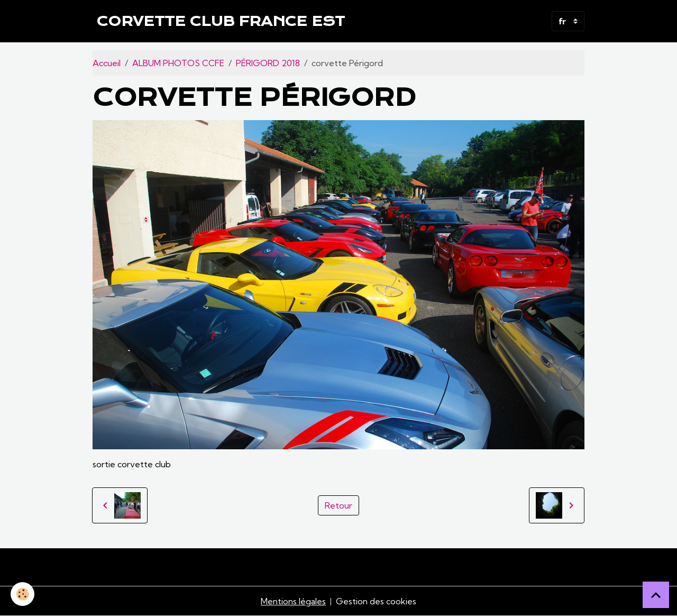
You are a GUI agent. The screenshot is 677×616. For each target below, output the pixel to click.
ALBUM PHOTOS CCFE (178, 63)
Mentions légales (293, 601)
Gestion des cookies (376, 601)
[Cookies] (22, 594)
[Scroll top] (656, 595)
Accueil (107, 63)
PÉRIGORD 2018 (268, 63)
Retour (338, 505)
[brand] (221, 21)
